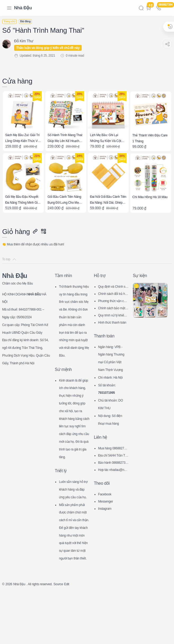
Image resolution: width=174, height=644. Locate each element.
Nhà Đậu (23, 8)
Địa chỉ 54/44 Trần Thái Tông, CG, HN (113, 461)
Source (69, 635)
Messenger (107, 506)
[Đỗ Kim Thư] (27, 41)
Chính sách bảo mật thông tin (113, 306)
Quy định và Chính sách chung (113, 284)
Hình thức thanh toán (113, 320)
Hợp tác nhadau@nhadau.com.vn (113, 475)
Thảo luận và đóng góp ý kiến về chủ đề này (51, 48)
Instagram (106, 513)
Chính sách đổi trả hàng (113, 291)
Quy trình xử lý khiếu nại (113, 313)
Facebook (106, 499)
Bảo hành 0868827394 (113, 468)
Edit (79, 635)
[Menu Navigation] (9, 8)
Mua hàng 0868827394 (113, 454)
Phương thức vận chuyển (112, 298)
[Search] (141, 8)
